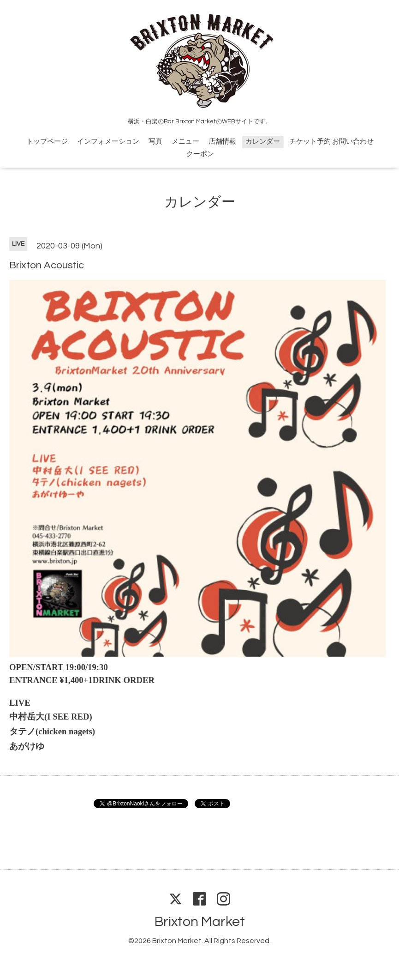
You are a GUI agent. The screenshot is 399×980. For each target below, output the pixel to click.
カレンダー (263, 142)
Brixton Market (200, 922)
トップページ (47, 142)
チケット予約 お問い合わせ (331, 142)
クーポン (200, 154)
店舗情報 (222, 142)
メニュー (185, 142)
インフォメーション (108, 142)
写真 (155, 142)
